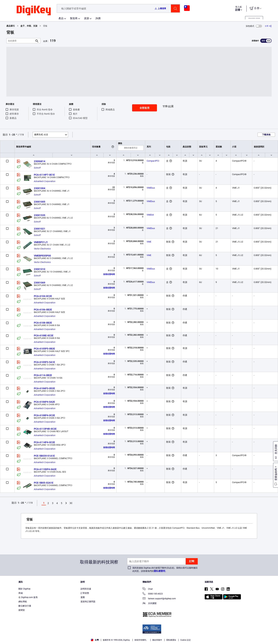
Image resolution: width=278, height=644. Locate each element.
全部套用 (144, 108)
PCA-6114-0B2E (43, 375)
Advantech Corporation (45, 181)
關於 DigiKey (24, 589)
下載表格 (266, 135)
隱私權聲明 (159, 571)
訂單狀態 (85, 593)
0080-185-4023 (153, 594)
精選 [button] (41, 135)
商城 (21, 593)
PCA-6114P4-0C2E (44, 442)
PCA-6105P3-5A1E (44, 362)
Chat (148, 589)
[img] (34, 11)
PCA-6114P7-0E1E (44, 175)
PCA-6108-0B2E (43, 323)
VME (149, 242)
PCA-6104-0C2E (43, 296)
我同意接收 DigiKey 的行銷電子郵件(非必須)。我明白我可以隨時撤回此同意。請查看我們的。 (165, 569)
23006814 (40, 161)
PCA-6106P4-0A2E (44, 402)
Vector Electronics (42, 249)
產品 (61, 18)
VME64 (150, 215)
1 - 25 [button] (12, 135)
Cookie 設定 (186, 640)
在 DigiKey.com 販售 (28, 597)
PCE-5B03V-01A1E (44, 456)
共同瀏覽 (150, 604)
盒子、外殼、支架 (29, 26)
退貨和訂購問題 (88, 602)
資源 (87, 18)
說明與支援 (86, 589)
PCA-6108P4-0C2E (44, 415)
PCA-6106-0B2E (43, 310)
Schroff (37, 168)
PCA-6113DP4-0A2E (45, 469)
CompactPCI (153, 161)
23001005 (40, 202)
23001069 (40, 283)
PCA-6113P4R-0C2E (45, 429)
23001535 (40, 215)
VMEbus (151, 188)
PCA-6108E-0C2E (44, 335)
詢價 (98, 18)
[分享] (268, 26)
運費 (83, 597)
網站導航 (23, 602)
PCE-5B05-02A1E (44, 483)
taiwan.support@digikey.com (159, 599)
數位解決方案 (25, 606)
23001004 (40, 188)
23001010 (40, 269)
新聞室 (22, 610)
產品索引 (11, 26)
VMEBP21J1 (41, 242)
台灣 (95, 640)
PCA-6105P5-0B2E (44, 349)
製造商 (74, 18)
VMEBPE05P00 (42, 256)
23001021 (40, 229)
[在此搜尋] (21, 41)
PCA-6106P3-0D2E (44, 388)
